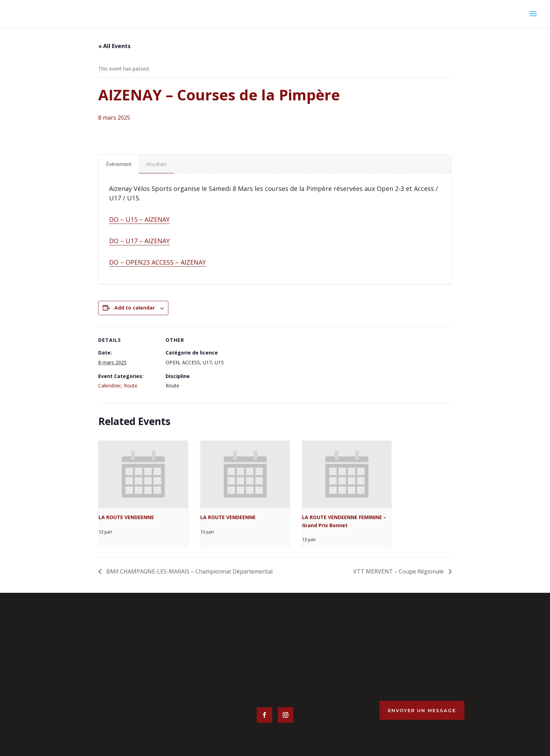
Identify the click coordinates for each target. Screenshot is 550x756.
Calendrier (110, 386)
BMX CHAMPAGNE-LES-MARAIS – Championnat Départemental (189, 571)
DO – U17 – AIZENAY (139, 241)
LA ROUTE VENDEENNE (126, 517)
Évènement (119, 164)
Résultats (156, 164)
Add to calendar (135, 308)
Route (131, 386)
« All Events (114, 46)
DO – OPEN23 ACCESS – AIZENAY (157, 262)
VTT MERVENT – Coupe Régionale (399, 571)
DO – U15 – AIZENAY (139, 219)
